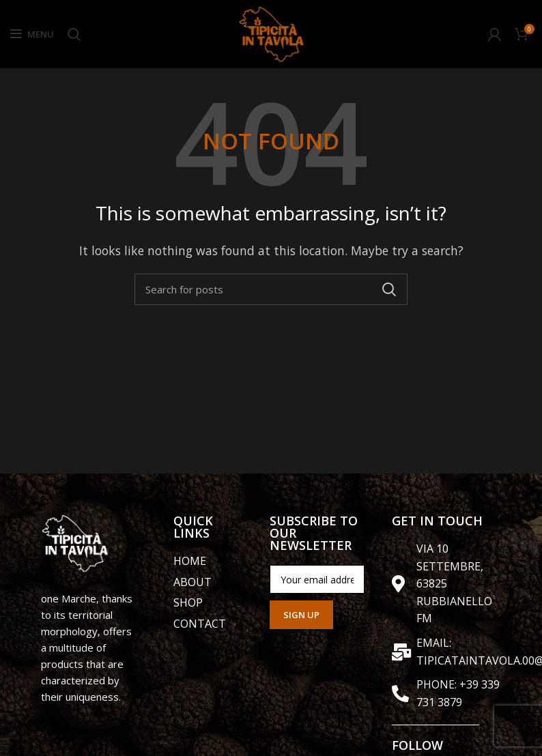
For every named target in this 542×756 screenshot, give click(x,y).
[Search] (74, 34)
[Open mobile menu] (32, 34)
